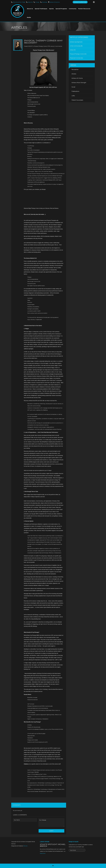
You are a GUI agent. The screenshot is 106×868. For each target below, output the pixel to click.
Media (29, 17)
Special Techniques (41, 9)
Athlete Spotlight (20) (76, 42)
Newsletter (75, 70)
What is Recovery (32, 93)
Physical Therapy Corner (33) (78, 54)
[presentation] (26, 827)
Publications (75, 91)
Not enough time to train (34, 104)
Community (73, 9)
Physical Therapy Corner (40, 46)
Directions (54, 2)
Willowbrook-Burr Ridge (19, 2)
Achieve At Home (77, 78)
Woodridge (44, 2)
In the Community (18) (76, 46)
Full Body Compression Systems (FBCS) (37, 115)
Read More (43, 853)
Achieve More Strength (79, 83)
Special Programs (61, 9)
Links (73, 96)
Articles (74, 74)
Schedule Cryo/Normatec (80, 2)
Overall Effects (31, 110)
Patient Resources (84, 9)
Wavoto (25, 846)
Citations (30, 117)
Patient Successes (77, 100)
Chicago (37, 2)
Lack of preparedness (33, 102)
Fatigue (29, 100)
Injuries (51, 9)
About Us (30, 9)
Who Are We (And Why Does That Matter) (38, 95)
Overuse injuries (31, 106)
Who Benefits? (31, 113)
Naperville (30, 2)
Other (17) (73, 50)
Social (73, 87)
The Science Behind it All (34, 98)
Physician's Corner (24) (76, 58)
